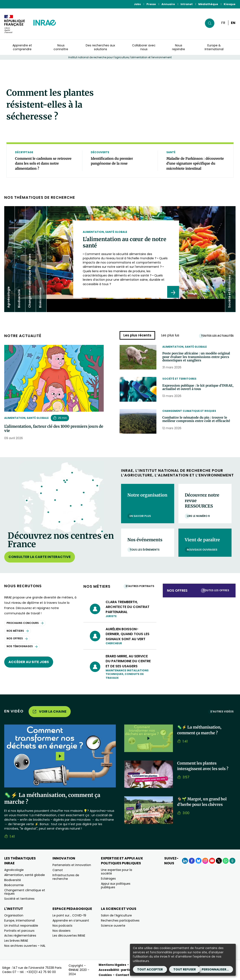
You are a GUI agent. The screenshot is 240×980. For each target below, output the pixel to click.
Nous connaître (61, 47)
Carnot (58, 870)
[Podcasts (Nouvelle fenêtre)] (232, 861)
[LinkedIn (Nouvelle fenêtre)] (185, 861)
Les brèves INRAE (16, 941)
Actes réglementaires (20, 936)
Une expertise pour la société (117, 872)
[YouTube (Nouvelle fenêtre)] (212, 861)
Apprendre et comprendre (22, 47)
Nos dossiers (61, 931)
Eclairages (108, 879)
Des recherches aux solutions (100, 47)
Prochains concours (25, 623)
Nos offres (17, 638)
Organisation (14, 915)
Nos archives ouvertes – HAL (25, 946)
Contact (122, 975)
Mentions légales (112, 965)
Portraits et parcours (19, 931)
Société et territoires (179, 379)
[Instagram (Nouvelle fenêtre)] (205, 861)
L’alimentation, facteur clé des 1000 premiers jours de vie (54, 429)
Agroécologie (14, 870)
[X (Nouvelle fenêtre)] (219, 861)
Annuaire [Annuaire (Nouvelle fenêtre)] (168, 4)
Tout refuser (185, 969)
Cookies (105, 975)
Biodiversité (13, 880)
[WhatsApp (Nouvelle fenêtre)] (226, 861)
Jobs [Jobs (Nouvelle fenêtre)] (137, 4)
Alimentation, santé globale (26, 418)
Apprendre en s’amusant (71, 920)
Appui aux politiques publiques (116, 885)
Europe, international (19, 920)
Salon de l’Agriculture (116, 915)
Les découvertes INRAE (69, 936)
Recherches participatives (120, 920)
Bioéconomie (14, 885)
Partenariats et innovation (72, 865)
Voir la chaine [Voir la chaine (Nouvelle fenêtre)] (50, 711)
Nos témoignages (22, 646)
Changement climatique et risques (189, 411)
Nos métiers (18, 631)
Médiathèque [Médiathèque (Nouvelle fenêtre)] (208, 4)
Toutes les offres (217, 590)
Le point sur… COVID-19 (69, 915)
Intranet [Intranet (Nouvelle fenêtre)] (187, 4)
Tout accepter (150, 969)
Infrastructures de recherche (66, 877)
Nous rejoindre (179, 47)
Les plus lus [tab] (170, 335)
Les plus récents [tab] (137, 335)
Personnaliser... (215, 969)
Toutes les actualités (218, 336)
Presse (151, 4)
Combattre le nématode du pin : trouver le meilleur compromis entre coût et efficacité (199, 422)
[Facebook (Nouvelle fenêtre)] (192, 861)
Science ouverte (113, 926)
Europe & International (214, 47)
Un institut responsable (21, 926)
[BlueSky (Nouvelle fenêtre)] (199, 861)
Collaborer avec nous (144, 47)
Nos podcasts (62, 926)
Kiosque (230, 4)
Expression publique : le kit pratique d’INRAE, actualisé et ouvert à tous (196, 388)
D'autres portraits (141, 586)
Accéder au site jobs (29, 662)
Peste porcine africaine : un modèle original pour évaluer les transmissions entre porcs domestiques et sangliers (199, 358)
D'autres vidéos (223, 711)
